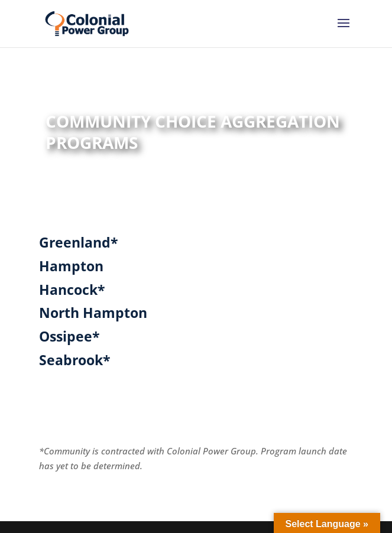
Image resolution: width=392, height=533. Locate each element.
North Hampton (93, 313)
